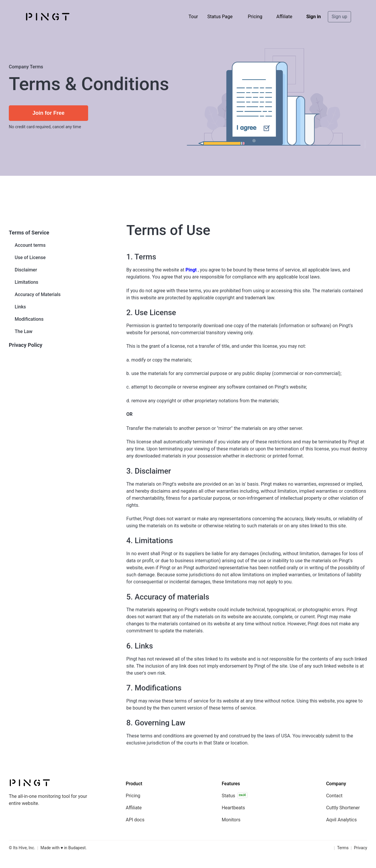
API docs (135, 820)
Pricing (255, 17)
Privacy (361, 848)
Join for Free (48, 113)
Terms (343, 848)
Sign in (314, 17)
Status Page (220, 17)
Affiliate (284, 17)
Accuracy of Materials (38, 294)
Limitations (26, 282)
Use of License (30, 257)
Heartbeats (233, 808)
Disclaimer (26, 270)
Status (235, 795)
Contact (334, 796)
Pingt (191, 270)
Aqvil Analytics (341, 820)
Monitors (231, 820)
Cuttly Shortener (343, 808)
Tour (193, 17)
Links (20, 307)
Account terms (30, 245)
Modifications (29, 319)
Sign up (339, 17)
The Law (23, 331)
